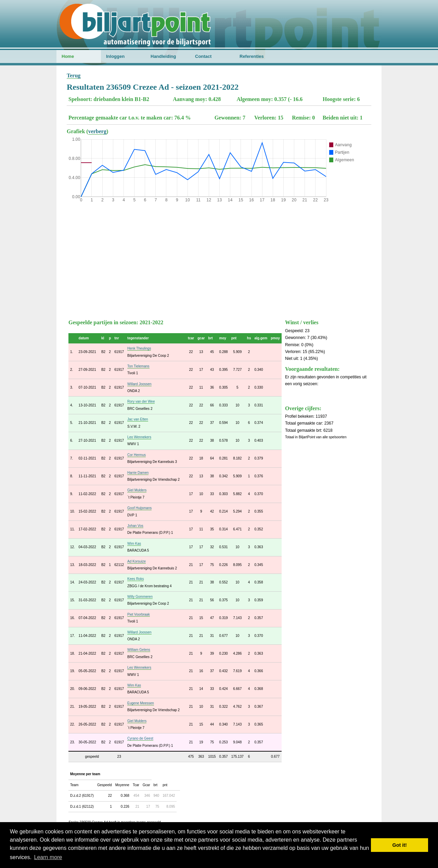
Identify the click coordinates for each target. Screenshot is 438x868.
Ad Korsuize (137, 561)
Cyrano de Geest (140, 738)
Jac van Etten (138, 419)
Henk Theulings (139, 348)
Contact (203, 56)
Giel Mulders (137, 490)
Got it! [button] (400, 845)
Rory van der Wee (141, 401)
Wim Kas (134, 544)
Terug (74, 76)
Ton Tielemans (138, 366)
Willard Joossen (139, 384)
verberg (97, 131)
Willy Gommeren (140, 597)
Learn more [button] (48, 857)
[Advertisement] (219, 259)
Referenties (252, 56)
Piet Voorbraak (139, 614)
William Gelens (139, 650)
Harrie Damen (138, 473)
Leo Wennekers (139, 437)
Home (68, 56)
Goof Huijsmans (139, 508)
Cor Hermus (137, 455)
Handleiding (163, 56)
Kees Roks (136, 579)
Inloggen (115, 56)
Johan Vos (135, 526)
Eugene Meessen (141, 703)
